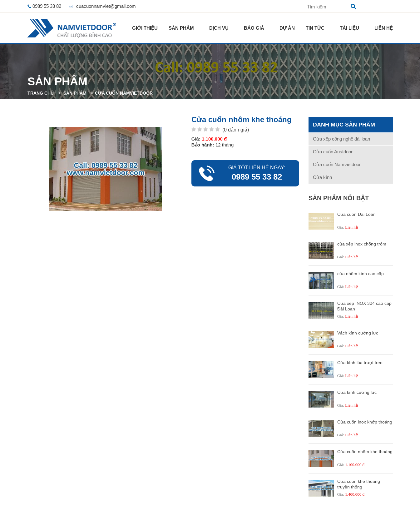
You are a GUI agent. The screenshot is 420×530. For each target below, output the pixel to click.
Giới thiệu (145, 28)
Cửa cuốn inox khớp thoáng (365, 422)
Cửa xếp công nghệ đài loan (341, 139)
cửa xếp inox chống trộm (362, 244)
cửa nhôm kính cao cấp (361, 274)
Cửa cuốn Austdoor (333, 152)
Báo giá (254, 28)
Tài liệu (349, 28)
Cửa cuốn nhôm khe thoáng (365, 452)
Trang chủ (41, 93)
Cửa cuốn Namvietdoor (124, 93)
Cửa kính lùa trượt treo (360, 363)
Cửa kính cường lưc (357, 392)
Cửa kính (322, 177)
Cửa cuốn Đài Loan (356, 214)
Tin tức (315, 28)
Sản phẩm (181, 28)
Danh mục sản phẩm (344, 125)
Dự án (287, 28)
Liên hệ (384, 28)
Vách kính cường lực (358, 333)
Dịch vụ (219, 28)
